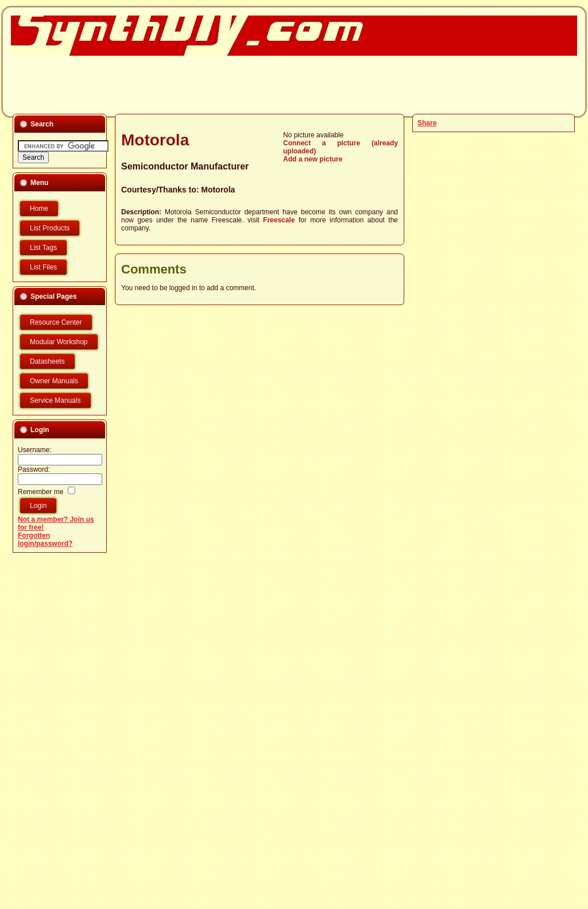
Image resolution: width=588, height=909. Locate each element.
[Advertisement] (287, 84)
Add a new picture (313, 159)
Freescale (279, 220)
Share (427, 123)
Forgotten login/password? (45, 540)
